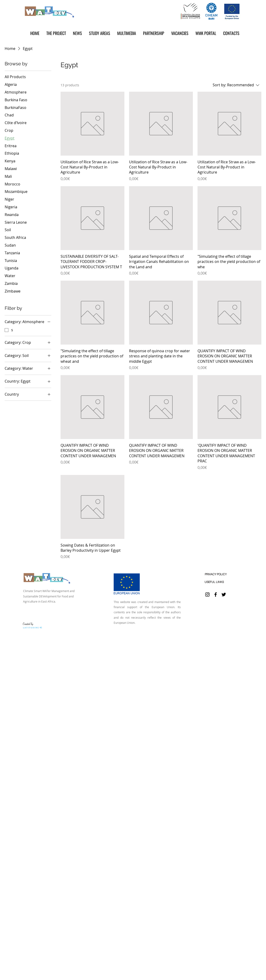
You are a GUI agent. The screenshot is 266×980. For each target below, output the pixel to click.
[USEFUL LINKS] (214, 582)
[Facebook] (216, 595)
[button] (77, 33)
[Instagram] (207, 595)
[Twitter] (224, 595)
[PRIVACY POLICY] (216, 574)
